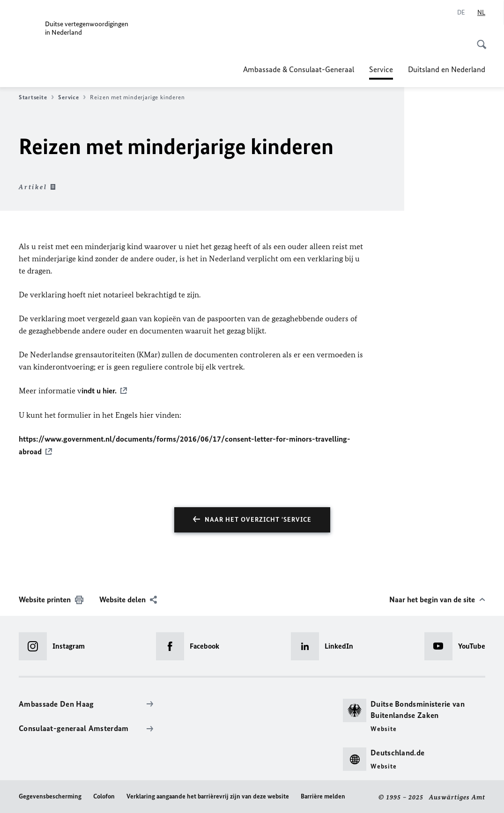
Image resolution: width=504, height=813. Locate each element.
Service (381, 69)
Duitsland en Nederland (447, 69)
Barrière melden (323, 795)
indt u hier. (99, 391)
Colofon (104, 795)
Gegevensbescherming (50, 795)
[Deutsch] (461, 13)
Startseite (36, 97)
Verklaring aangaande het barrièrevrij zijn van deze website (208, 795)
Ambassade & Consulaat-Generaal (299, 69)
